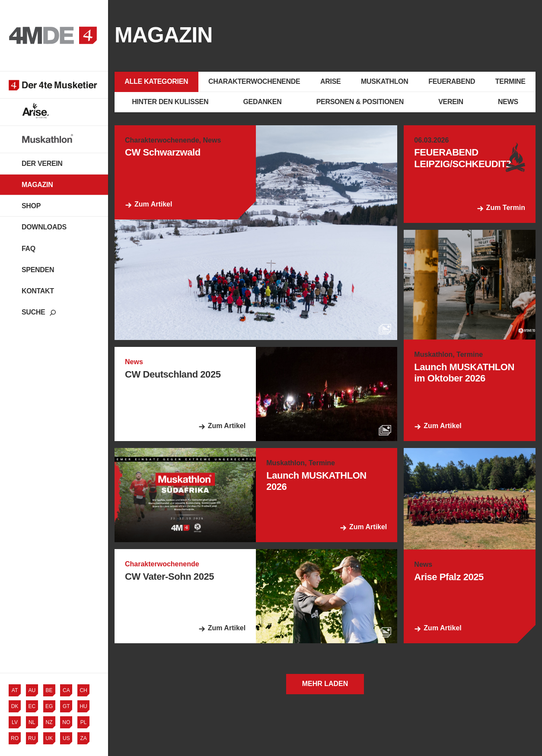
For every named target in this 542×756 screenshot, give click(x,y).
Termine (510, 81)
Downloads (44, 227)
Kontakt (38, 291)
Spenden (38, 270)
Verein (451, 102)
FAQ (29, 249)
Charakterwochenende (254, 81)
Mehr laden (325, 684)
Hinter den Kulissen (170, 102)
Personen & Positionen (360, 102)
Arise (330, 81)
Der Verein (42, 164)
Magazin (37, 185)
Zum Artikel (153, 204)
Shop (31, 206)
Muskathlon (384, 81)
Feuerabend (452, 81)
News (508, 102)
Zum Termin (506, 208)
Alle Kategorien (156, 81)
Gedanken (262, 102)
